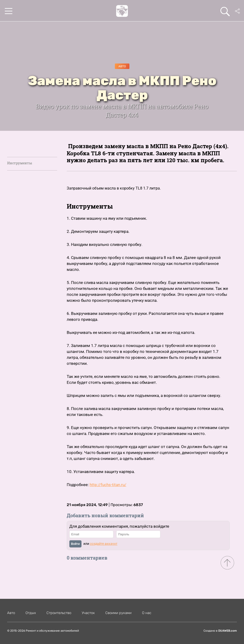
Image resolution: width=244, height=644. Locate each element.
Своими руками (118, 613)
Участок (88, 613)
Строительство (59, 613)
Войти (75, 544)
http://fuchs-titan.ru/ (108, 485)
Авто (122, 66)
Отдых (31, 613)
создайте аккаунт (104, 544)
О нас (147, 613)
